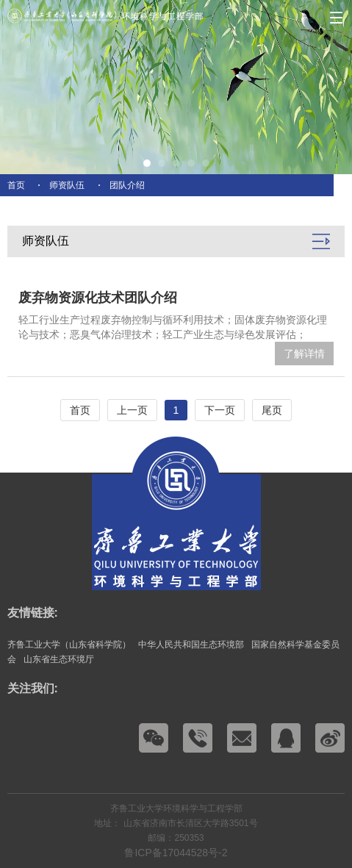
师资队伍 (67, 185)
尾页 (272, 410)
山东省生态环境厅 (59, 659)
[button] (147, 163)
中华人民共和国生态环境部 (191, 645)
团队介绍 (127, 185)
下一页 (220, 410)
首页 (16, 185)
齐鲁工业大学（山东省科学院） (69, 645)
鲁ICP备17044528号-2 (176, 853)
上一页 (132, 410)
